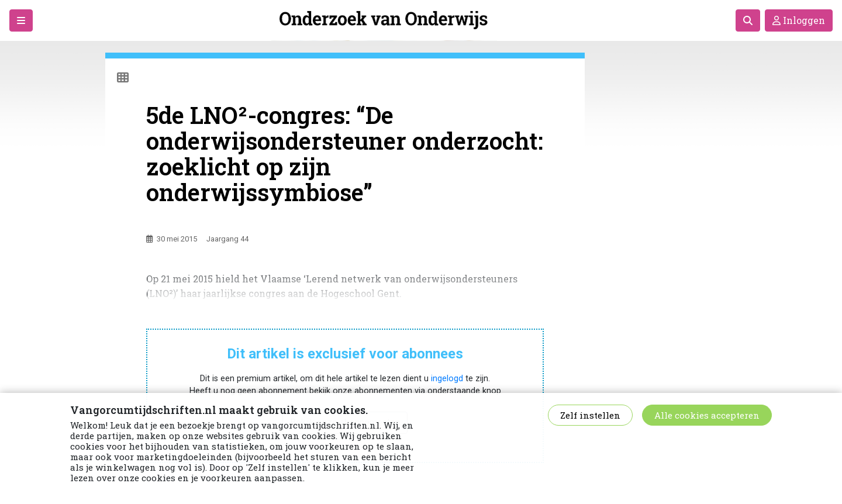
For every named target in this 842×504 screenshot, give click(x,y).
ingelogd (447, 379)
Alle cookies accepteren (707, 415)
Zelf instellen (590, 415)
